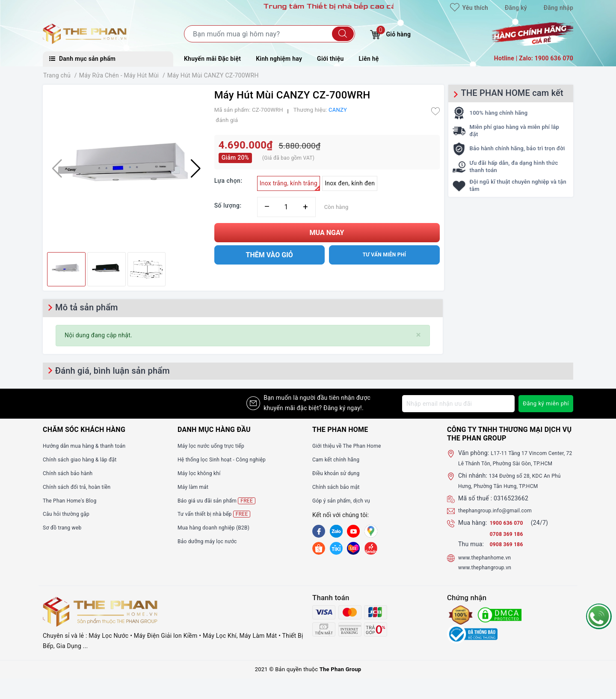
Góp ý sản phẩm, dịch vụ (346, 500)
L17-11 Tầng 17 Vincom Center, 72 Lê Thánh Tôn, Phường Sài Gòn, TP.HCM (516, 463)
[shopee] (319, 548)
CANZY (338, 110)
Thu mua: (471, 554)
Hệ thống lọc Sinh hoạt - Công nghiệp (229, 459)
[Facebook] (319, 531)
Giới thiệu (330, 59)
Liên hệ (369, 59)
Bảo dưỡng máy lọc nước (212, 541)
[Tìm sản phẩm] (269, 34)
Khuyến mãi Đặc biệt (212, 59)
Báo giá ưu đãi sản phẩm (221, 501)
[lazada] (353, 548)
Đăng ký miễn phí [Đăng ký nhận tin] (544, 404)
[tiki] (336, 548)
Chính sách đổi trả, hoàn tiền (82, 487)
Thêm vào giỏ (269, 255)
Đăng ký (516, 8)
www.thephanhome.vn (489, 567)
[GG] (371, 531)
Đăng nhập (558, 8)
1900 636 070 (510, 533)
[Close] (419, 335)
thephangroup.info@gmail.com (501, 521)
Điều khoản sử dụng (340, 473)
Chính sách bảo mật (340, 487)
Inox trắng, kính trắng (290, 185)
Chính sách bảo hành (72, 473)
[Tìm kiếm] (343, 34)
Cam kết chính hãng (340, 459)
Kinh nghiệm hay (279, 59)
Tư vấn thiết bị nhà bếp (218, 514)
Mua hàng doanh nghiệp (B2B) (219, 527)
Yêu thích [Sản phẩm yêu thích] (469, 8)
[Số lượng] (286, 207)
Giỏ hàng (390, 33)
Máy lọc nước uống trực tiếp (216, 446)
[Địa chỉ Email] (457, 404)
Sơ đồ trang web (65, 527)
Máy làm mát (195, 487)
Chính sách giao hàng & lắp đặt (86, 459)
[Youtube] (353, 531)
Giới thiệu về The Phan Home (352, 446)
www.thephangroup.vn (489, 577)
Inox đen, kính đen (350, 183)
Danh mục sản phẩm (82, 59)
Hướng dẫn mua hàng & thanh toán (91, 446)
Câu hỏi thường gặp (70, 514)
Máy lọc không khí (202, 473)
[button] (196, 169)
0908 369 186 (509, 554)
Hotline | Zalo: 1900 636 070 (534, 58)
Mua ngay (327, 233)
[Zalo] (336, 531)
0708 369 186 (509, 544)
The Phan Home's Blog (74, 500)
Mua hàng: (473, 533)
